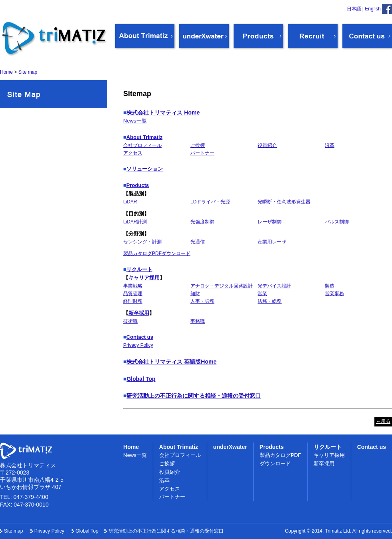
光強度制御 (202, 222)
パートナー (202, 153)
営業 (262, 294)
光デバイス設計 (274, 286)
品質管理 (133, 294)
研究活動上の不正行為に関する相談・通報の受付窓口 (194, 396)
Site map (13, 531)
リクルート (139, 269)
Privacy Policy (138, 345)
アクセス (133, 153)
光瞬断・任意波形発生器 (284, 202)
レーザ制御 (270, 222)
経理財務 (133, 301)
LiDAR (130, 202)
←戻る (383, 421)
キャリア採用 (144, 278)
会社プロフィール (142, 145)
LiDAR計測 (135, 222)
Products (138, 185)
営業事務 (334, 294)
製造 (330, 286)
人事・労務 (202, 301)
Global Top (141, 379)
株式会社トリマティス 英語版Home (171, 362)
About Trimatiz (144, 137)
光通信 (198, 242)
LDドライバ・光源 (210, 202)
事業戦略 (133, 286)
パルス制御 (337, 222)
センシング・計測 (142, 242)
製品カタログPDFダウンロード (157, 253)
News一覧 (135, 121)
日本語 (354, 9)
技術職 (130, 321)
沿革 (330, 145)
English (373, 9)
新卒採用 (139, 313)
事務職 (198, 321)
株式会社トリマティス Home (163, 113)
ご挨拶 (198, 145)
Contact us (140, 337)
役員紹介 (267, 145)
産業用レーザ (272, 242)
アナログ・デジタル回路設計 (222, 286)
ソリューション (145, 169)
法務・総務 (270, 301)
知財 (195, 294)
